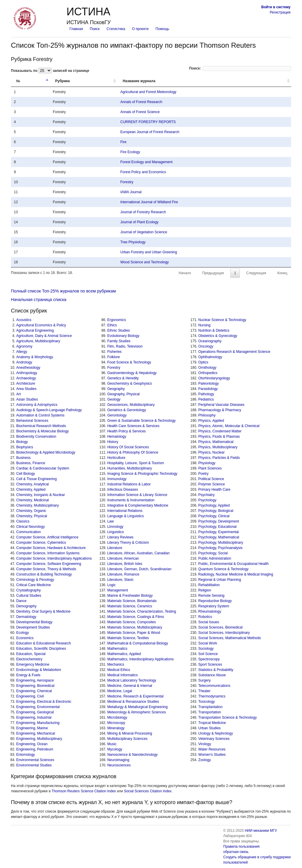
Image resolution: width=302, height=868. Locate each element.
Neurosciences (119, 765)
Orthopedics (208, 373)
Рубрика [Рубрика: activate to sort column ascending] (62, 81)
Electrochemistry (29, 659)
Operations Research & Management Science (234, 352)
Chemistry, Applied (31, 490)
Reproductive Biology (215, 601)
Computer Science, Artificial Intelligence (47, 537)
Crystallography (28, 590)
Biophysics (25, 447)
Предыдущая (213, 273)
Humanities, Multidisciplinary (130, 468)
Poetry (203, 474)
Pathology (206, 394)
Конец (282, 273)
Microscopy (116, 723)
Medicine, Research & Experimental (136, 696)
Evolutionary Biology (123, 336)
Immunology (117, 479)
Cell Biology (26, 474)
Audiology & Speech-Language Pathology (49, 410)
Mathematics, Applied (124, 654)
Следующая (256, 273)
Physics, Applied (211, 421)
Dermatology (26, 617)
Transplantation (210, 707)
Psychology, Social (213, 553)
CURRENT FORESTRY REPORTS (148, 122)
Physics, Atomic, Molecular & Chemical (229, 426)
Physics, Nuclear (211, 452)
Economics (25, 638)
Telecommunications (214, 686)
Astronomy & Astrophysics (37, 405)
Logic (112, 585)
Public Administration (215, 558)
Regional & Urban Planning (220, 580)
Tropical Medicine (212, 723)
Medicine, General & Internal (130, 686)
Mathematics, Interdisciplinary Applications (141, 659)
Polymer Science (211, 484)
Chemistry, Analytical (32, 484)
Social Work (208, 643)
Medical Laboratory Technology (132, 680)
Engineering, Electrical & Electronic (44, 702)
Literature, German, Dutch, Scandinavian (139, 569)
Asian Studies (27, 399)
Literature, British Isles (125, 564)
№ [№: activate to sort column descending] (18, 81)
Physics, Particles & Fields (219, 458)
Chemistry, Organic (31, 511)
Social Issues (209, 622)
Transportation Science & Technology (227, 717)
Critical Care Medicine (33, 585)
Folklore (114, 357)
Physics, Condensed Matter (220, 431)
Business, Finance (31, 463)
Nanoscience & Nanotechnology (133, 755)
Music (112, 744)
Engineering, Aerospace (35, 680)
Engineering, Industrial (34, 717)
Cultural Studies (29, 596)
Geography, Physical (124, 394)
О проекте (141, 29)
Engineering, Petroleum (35, 749)
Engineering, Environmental (38, 707)
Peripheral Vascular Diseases (221, 405)
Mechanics (116, 664)
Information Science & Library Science (137, 495)
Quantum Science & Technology (223, 569)
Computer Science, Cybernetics (41, 543)
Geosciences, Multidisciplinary (131, 405)
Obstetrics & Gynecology (218, 336)
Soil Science (208, 654)
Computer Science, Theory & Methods (46, 569)
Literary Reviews (120, 537)
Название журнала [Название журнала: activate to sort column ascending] (139, 81)
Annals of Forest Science (140, 112)
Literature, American (123, 558)
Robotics (205, 617)
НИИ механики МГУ (261, 831)
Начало (185, 273)
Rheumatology (210, 611)
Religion (205, 590)
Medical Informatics (123, 675)
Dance (21, 601)
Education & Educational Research (44, 643)
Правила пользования (241, 846)
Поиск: (240, 68)
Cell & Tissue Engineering (36, 479)
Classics (23, 521)
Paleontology (208, 383)
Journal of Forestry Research (143, 212)
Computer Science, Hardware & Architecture (51, 548)
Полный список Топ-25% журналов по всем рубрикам (63, 291)
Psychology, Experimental (218, 532)
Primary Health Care (214, 490)
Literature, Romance (123, 574)
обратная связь (236, 852)
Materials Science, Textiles (128, 638)
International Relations (125, 511)
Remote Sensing (211, 596)
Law (111, 521)
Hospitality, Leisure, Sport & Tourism (136, 463)
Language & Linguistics (126, 516)
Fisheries (115, 352)
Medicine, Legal (120, 691)
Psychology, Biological (216, 511)
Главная (76, 29)
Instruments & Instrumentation (131, 500)
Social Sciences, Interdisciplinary (224, 633)
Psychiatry (206, 495)
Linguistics (116, 532)
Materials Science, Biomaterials (132, 601)
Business (23, 458)
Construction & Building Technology (44, 574)
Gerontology (117, 415)
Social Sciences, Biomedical (220, 627)
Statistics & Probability (216, 670)
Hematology (117, 437)
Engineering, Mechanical (36, 733)
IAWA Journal (131, 192)
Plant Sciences (210, 468)
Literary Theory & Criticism (128, 543)
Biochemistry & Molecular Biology (42, 431)
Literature (115, 548)
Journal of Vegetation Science (144, 232)
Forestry (127, 182)
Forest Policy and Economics (143, 172)
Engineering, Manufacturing (38, 723)
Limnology (115, 527)
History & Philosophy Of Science (133, 452)
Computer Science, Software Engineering (49, 564)
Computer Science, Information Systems (48, 553)
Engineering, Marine (32, 728)
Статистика (116, 29)
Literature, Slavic (120, 580)
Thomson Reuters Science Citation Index (84, 791)
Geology (114, 399)
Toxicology (206, 702)
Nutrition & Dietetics (214, 330)
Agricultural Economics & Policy (41, 325)
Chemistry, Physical (32, 516)
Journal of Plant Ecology (139, 222)
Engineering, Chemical (34, 691)
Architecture (26, 383)
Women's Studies (212, 755)
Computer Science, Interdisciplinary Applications (54, 558)
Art (18, 394)
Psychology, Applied (214, 505)
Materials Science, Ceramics (130, 606)
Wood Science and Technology (145, 262)
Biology (22, 442)
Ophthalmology (210, 357)
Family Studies (119, 341)
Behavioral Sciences (32, 421)
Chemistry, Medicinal (32, 500)
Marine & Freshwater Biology (130, 596)
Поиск (95, 29)
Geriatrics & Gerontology (127, 410)
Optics (203, 362)
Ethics (112, 325)
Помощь (162, 29)
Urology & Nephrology (215, 733)
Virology (205, 744)
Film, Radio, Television (125, 346)
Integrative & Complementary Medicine (138, 505)
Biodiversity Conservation (36, 437)
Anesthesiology (28, 368)
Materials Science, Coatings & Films (136, 617)
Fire (123, 142)
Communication (28, 532)
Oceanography (210, 341)
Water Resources (212, 749)
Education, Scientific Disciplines (41, 649)
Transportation (210, 712)
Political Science (211, 479)
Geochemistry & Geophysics (130, 383)
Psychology (207, 500)
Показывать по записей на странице (50, 71)
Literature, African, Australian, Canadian (138, 553)
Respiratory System (214, 606)
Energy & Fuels (28, 675)
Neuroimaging (118, 760)
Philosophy (207, 415)
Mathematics (117, 649)
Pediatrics (206, 399)
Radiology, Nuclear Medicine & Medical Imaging (236, 574)
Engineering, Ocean (32, 744)
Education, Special (31, 654)
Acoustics (24, 320)
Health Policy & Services (127, 431)
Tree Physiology (133, 242)
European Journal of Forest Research (150, 132)
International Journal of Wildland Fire (149, 202)
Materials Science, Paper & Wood (134, 633)
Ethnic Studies (119, 330)
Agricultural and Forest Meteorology (148, 92)
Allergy (22, 352)
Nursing (204, 325)
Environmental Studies (34, 765)
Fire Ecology (130, 152)
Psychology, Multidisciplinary (221, 543)
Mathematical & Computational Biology (138, 643)
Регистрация (280, 12)
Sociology (206, 649)
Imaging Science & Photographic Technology (142, 474)
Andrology (24, 362)
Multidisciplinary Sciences (128, 739)
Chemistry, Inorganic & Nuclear (41, 495)
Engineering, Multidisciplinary (39, 739)
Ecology (23, 633)
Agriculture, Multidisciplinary (38, 341)
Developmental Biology (34, 622)
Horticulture (116, 458)
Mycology (115, 749)
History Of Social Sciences (128, 447)
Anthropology (27, 373)
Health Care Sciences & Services (133, 426)
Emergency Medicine (33, 664)
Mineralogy (116, 728)
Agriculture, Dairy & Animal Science (44, 336)
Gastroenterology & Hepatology (132, 373)
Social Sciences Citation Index (148, 791)
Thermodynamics (212, 696)
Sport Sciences (210, 664)
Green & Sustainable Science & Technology (142, 421)
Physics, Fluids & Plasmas (219, 437)
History (113, 442)
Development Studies (33, 627)
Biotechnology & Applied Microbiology (46, 452)
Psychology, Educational (217, 527)
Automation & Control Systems (40, 415)
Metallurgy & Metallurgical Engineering (138, 707)
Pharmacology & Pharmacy (220, 410)
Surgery (204, 680)
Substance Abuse (212, 675)
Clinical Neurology (31, 527)
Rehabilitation (209, 585)
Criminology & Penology (35, 580)
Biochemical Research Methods (41, 426)
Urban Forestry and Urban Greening (149, 252)
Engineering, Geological (35, 712)
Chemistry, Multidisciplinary (37, 505)
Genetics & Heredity (123, 378)
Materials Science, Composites (132, 622)
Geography (116, 389)
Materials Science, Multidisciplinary (135, 627)
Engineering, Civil (30, 696)
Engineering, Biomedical (35, 686)
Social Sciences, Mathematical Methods (229, 638)
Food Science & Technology (129, 362)
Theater (204, 691)
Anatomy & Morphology (35, 357)
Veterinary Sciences (214, 739)
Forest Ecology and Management (146, 162)
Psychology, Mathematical (219, 537)
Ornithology (207, 368)
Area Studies (26, 389)
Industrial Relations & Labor (129, 484)
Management (118, 590)
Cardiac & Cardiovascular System (43, 468)
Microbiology (117, 717)
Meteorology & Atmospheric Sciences (137, 712)
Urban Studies (209, 728)
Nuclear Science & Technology (222, 320)
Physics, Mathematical (216, 442)
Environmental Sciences (35, 760)
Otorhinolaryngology (214, 378)
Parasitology (208, 389)
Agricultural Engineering (35, 330)
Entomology (26, 755)
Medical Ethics (119, 670)
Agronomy (24, 346)
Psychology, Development (219, 521)
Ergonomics (117, 320)
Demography (26, 606)
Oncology (206, 346)
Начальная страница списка (39, 300)
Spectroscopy (209, 659)
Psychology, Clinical (214, 516)
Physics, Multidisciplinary (218, 447)
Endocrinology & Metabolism (39, 670)
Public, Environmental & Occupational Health (233, 564)
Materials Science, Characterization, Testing (142, 611)
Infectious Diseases (123, 490)
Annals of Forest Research (141, 102)
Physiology (207, 463)
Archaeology (26, 378)
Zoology (205, 760)
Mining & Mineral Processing (130, 733)
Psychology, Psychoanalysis (220, 548)
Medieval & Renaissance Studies (133, 702)
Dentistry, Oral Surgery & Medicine (43, 611)
